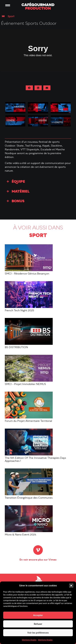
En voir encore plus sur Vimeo (38, 560)
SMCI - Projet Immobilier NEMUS (25, 384)
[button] (71, 586)
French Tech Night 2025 (19, 311)
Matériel (21, 192)
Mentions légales (29, 640)
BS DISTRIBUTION (16, 347)
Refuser (38, 624)
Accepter (38, 615)
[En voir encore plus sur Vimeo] (38, 550)
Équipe (18, 182)
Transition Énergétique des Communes (29, 498)
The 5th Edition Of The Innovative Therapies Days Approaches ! (35, 460)
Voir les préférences (38, 633)
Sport (11, 16)
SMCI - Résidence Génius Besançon (27, 274)
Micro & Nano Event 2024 (21, 535)
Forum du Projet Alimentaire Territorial (28, 421)
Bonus (18, 201)
